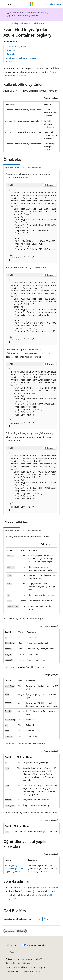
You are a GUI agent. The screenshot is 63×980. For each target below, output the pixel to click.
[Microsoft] (32, 4)
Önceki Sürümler (25, 959)
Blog (38, 959)
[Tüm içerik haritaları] (6, 23)
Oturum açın (55, 4)
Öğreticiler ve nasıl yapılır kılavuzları (21, 58)
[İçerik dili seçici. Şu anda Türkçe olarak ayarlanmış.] (11, 945)
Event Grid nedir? (49, 888)
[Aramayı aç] (46, 4)
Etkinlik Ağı (37, 23)
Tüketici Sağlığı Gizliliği (15, 967)
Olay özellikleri (12, 54)
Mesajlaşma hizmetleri (20, 23)
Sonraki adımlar (12, 61)
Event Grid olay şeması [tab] (31, 167)
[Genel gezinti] (3, 4)
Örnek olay (10, 50)
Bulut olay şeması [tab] (12, 167)
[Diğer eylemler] (57, 23)
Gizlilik (26, 963)
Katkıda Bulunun (13, 963)
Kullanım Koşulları (38, 967)
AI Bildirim (10, 959)
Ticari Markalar (12, 971)
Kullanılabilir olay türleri (16, 47)
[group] (31, 225)
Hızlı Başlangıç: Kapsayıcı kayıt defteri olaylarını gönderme (14, 868)
